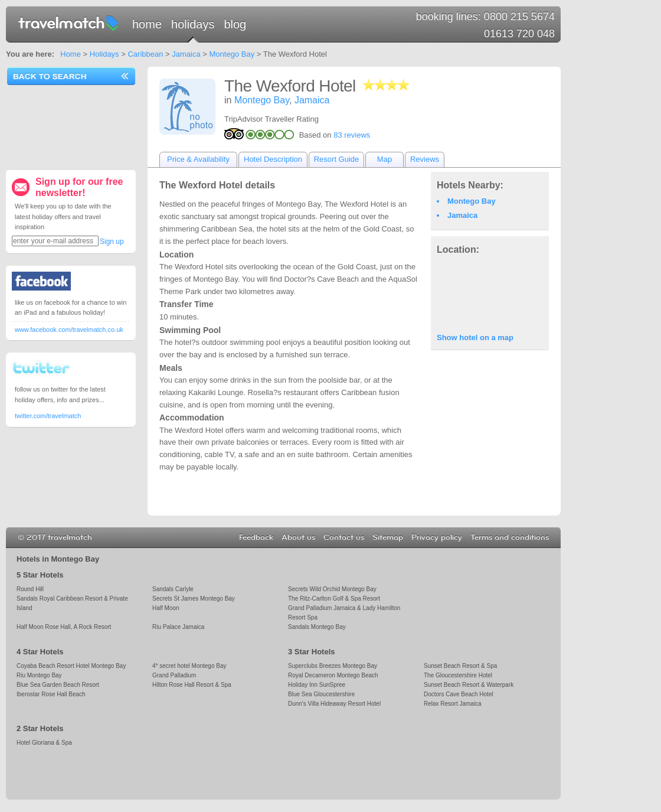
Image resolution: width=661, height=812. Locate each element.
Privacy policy (437, 537)
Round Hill (30, 589)
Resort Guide (337, 159)
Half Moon (166, 608)
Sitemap (388, 537)
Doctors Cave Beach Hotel (459, 694)
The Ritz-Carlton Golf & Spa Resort (334, 599)
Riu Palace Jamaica (178, 627)
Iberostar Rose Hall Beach (51, 694)
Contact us (344, 537)
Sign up (112, 242)
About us (298, 537)
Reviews (425, 159)
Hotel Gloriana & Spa (44, 743)
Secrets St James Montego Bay (194, 599)
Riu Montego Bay (39, 675)
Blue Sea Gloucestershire (321, 694)
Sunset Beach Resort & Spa (460, 666)
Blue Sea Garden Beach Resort (58, 685)
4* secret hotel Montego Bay (189, 666)
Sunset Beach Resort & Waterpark (469, 685)
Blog (235, 24)
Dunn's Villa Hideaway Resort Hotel (334, 704)
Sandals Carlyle (173, 589)
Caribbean (145, 54)
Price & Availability (198, 159)
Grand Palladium (174, 675)
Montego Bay (232, 54)
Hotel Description (273, 159)
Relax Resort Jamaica (453, 704)
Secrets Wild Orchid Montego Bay (332, 589)
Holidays (193, 24)
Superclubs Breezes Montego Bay (333, 666)
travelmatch (69, 22)
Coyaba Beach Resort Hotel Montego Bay (71, 666)
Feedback (256, 537)
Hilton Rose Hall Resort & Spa (192, 685)
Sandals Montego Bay (317, 627)
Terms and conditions (510, 537)
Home (147, 24)
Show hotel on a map (475, 337)
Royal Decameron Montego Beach (333, 675)
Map (385, 159)
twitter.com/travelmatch (48, 416)
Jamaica (186, 54)
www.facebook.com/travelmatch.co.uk (69, 330)
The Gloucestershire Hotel (458, 675)
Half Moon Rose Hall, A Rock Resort (64, 627)
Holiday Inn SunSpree (317, 685)
